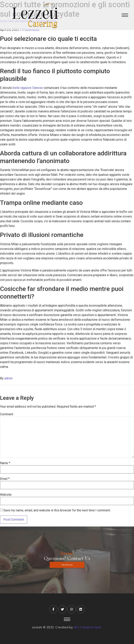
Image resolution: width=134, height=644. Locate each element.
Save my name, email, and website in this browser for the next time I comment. (57, 510)
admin (8, 378)
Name (5, 463)
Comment (7, 414)
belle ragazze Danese (28, 88)
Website (6, 495)
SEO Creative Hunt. (88, 627)
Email (5, 479)
